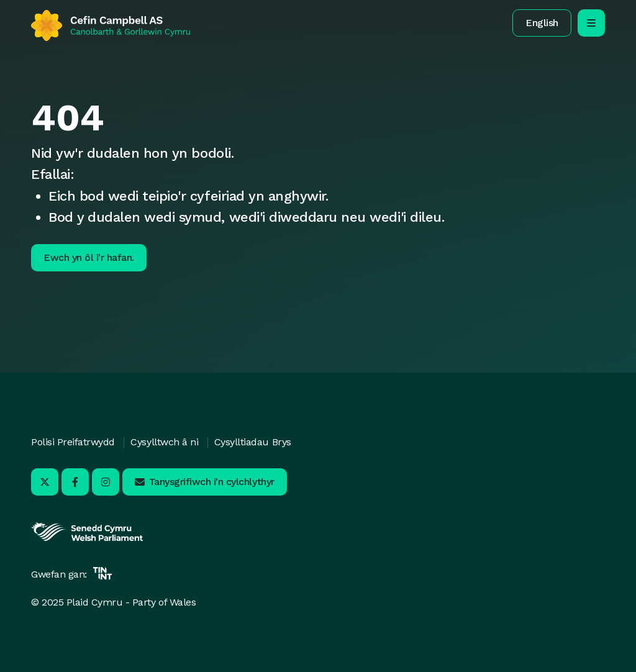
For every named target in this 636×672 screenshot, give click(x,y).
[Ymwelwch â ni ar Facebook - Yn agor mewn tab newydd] (75, 482)
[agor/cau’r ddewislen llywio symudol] (591, 23)
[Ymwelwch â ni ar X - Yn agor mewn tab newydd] (45, 482)
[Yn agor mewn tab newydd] (87, 539)
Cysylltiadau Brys (253, 442)
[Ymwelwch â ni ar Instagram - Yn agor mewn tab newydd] (106, 482)
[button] (542, 23)
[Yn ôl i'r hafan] (111, 25)
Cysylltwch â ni (164, 442)
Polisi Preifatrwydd (73, 442)
